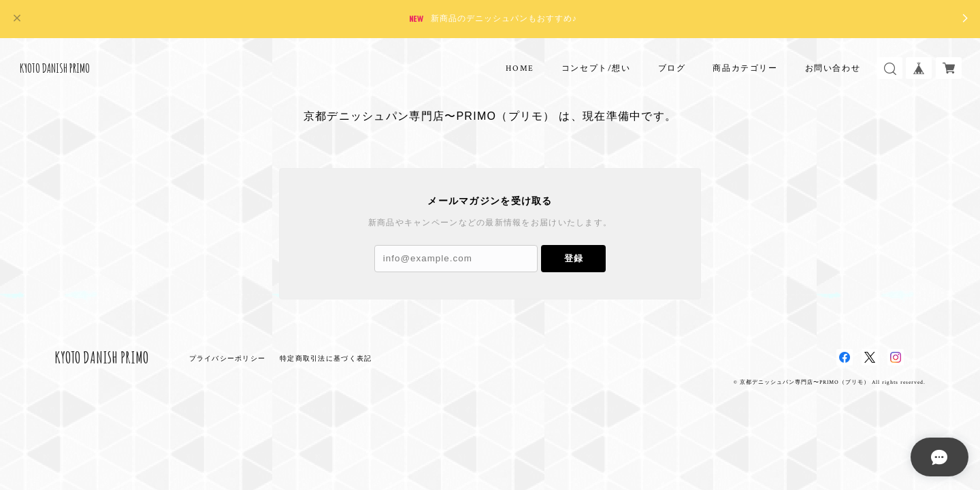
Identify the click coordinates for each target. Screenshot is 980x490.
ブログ (672, 68)
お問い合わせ (833, 68)
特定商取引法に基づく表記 (326, 358)
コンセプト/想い (596, 68)
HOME (520, 68)
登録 (574, 258)
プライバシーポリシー (228, 358)
